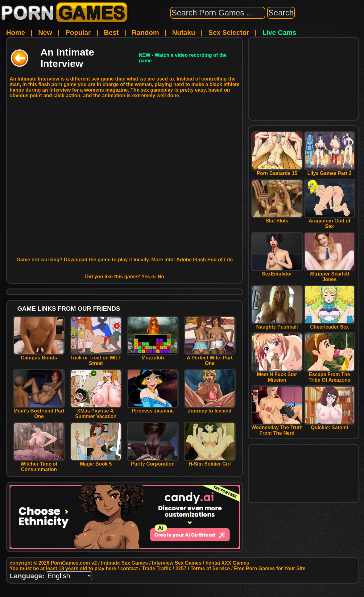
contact (129, 568)
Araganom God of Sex (329, 221)
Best (111, 33)
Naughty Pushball (277, 325)
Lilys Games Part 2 (329, 171)
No (161, 277)
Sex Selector (229, 33)
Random (145, 33)
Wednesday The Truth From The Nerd (277, 428)
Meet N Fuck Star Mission (277, 375)
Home (16, 33)
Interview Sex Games (177, 563)
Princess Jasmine (153, 409)
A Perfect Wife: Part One (210, 358)
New (45, 33)
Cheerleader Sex (329, 325)
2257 (181, 568)
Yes (146, 277)
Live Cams (279, 33)
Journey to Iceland (210, 409)
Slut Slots (277, 219)
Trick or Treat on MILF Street (96, 358)
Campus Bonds (39, 356)
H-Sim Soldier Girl (210, 462)
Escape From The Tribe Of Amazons (329, 375)
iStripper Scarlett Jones (329, 274)
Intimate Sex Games (124, 563)
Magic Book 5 (96, 462)
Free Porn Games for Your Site (270, 568)
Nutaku (184, 33)
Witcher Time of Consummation (39, 464)
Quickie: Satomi (329, 425)
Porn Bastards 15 (277, 171)
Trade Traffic (157, 568)
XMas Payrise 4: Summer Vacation (96, 411)
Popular (78, 33)
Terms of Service (210, 568)
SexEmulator (277, 272)
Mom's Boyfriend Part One (39, 411)
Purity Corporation (153, 462)
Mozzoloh (153, 356)
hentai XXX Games (227, 563)
